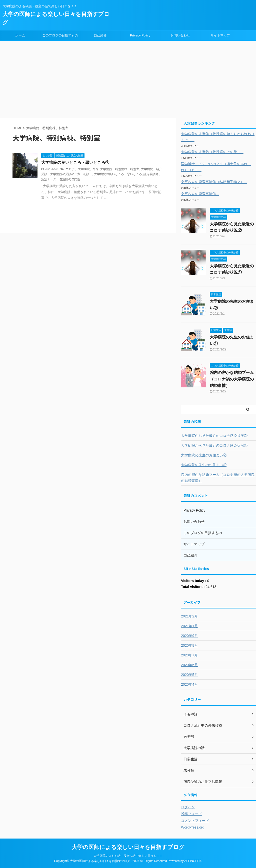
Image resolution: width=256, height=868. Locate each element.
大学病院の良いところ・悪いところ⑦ (75, 162)
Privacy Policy (140, 35)
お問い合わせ (180, 35)
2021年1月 (189, 626)
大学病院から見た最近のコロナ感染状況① (214, 445)
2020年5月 (189, 675)
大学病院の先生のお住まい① (204, 465)
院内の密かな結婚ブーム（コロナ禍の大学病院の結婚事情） (232, 379)
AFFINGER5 (193, 861)
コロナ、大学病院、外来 (82, 169)
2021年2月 (189, 616)
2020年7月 (189, 655)
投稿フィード (191, 814)
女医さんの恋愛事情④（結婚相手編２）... (214, 182)
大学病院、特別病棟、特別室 (120, 169)
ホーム (20, 35)
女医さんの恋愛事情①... (200, 194)
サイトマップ (220, 35)
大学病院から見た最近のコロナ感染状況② (214, 436)
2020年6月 (189, 665)
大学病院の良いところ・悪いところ (118, 174)
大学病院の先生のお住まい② (204, 455)
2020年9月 (189, 636)
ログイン (188, 807)
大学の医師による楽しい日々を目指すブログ (128, 847)
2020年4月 (189, 684)
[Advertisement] (128, 78)
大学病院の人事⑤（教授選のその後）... (212, 152)
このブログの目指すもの (60, 35)
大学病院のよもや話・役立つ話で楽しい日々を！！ (128, 856)
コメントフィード (195, 821)
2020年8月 (189, 645)
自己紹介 (100, 35)
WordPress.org (193, 827)
